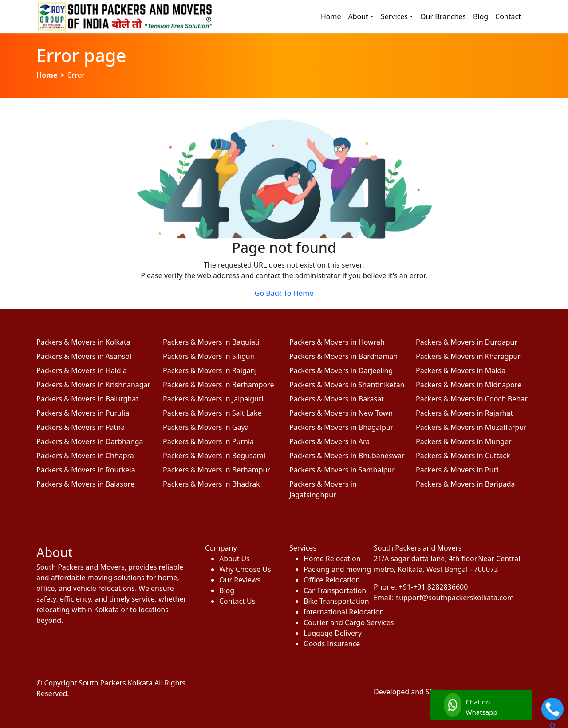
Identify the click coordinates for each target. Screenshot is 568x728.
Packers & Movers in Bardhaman (343, 356)
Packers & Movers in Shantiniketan (347, 385)
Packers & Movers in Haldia (82, 370)
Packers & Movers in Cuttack (463, 456)
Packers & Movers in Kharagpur (468, 356)
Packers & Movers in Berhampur (217, 470)
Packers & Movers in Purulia (83, 413)
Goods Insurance (332, 644)
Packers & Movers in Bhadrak (211, 484)
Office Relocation (332, 580)
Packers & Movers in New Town (341, 413)
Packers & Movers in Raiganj (210, 370)
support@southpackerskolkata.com (455, 598)
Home (331, 16)
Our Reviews (240, 580)
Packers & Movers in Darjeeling (341, 370)
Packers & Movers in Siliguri (209, 356)
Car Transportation (333, 590)
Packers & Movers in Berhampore (219, 385)
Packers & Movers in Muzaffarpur (471, 427)
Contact (508, 16)
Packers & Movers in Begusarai (214, 456)
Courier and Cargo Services (333, 622)
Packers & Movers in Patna (81, 427)
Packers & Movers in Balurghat (87, 399)
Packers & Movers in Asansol (84, 356)
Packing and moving (333, 569)
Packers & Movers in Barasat (337, 399)
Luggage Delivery (333, 633)
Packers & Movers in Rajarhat (464, 413)
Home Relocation (332, 559)
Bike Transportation (333, 601)
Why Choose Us (245, 569)
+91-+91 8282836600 (434, 587)
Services (394, 16)
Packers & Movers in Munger (464, 441)
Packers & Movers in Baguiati (211, 342)
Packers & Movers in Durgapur (467, 342)
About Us (235, 559)
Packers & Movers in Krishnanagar (93, 385)
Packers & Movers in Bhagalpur (341, 427)
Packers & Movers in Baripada (465, 484)
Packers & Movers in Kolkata (83, 342)
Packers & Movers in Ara (329, 441)
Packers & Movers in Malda (461, 370)
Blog (481, 16)
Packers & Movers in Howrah (337, 342)
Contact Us (237, 601)
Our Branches (443, 16)
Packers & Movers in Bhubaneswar (347, 456)
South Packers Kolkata (116, 683)
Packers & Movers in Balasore (85, 484)
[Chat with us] (481, 705)
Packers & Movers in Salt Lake (212, 413)
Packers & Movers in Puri (457, 470)
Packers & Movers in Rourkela (86, 470)
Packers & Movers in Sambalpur (342, 470)
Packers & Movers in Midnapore (469, 385)
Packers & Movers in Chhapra (85, 456)
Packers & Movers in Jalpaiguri (213, 399)
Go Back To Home (284, 293)
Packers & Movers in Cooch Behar (472, 399)
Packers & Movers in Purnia (208, 441)
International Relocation (333, 612)
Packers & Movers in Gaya (206, 427)
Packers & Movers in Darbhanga (90, 441)
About (358, 16)
